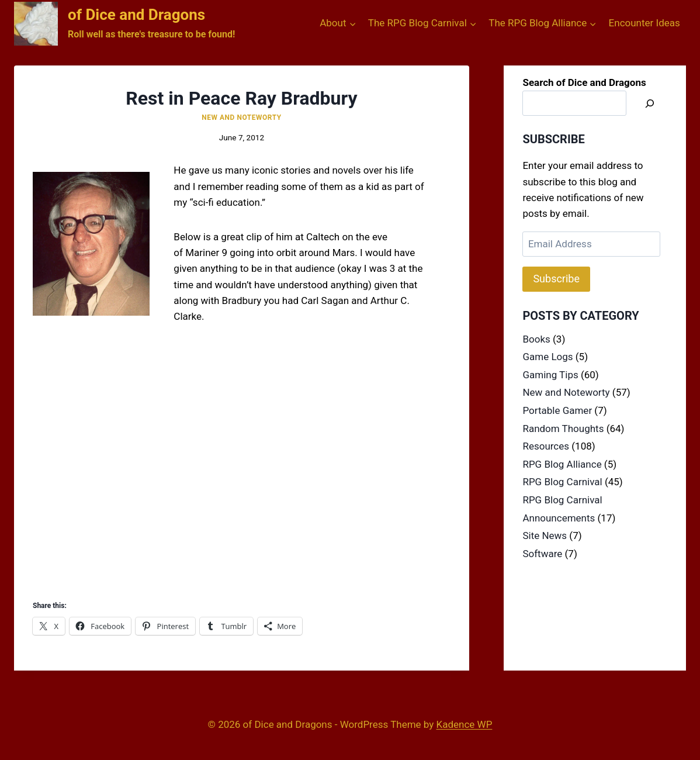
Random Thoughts (563, 429)
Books (536, 339)
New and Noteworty (242, 118)
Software (542, 554)
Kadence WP (465, 724)
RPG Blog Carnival (562, 482)
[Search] (650, 103)
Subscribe (556, 279)
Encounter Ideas (644, 23)
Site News (545, 536)
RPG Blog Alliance (562, 464)
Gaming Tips (550, 375)
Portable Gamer (557, 410)
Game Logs (547, 357)
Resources (546, 446)
